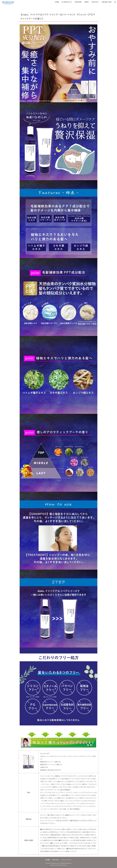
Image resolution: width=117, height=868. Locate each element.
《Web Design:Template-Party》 (59, 865)
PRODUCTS (68, 2)
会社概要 (48, 860)
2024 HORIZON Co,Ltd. (54, 863)
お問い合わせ (56, 860)
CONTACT (95, 2)
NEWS (87, 2)
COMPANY (78, 2)
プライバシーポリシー (66, 860)
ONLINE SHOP (107, 2)
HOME (57, 2)
